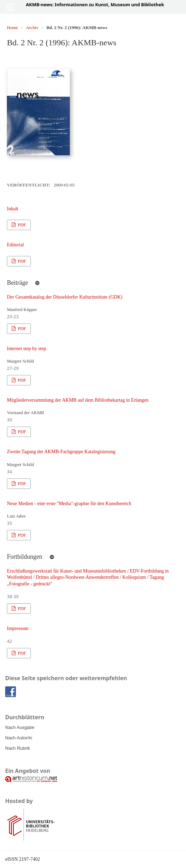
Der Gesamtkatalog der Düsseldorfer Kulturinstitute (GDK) (65, 297)
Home (12, 28)
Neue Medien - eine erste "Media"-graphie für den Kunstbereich (69, 504)
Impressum (18, 628)
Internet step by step (26, 349)
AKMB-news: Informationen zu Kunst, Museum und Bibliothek (95, 4)
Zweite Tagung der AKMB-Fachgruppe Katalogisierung (61, 452)
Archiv (32, 28)
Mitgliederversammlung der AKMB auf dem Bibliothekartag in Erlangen (78, 400)
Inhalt (13, 209)
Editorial (15, 245)
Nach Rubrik (18, 748)
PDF (21, 225)
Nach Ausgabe (20, 727)
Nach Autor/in (19, 738)
